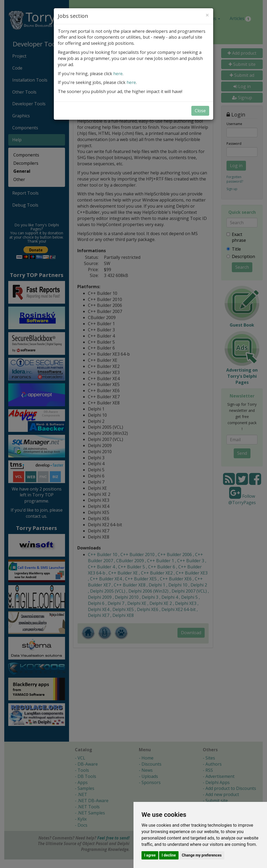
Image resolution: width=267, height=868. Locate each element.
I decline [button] (169, 855)
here (118, 74)
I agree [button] (150, 855)
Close (200, 111)
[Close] (207, 15)
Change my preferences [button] (202, 855)
